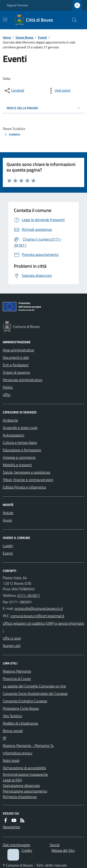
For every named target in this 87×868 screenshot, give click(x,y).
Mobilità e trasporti (17, 465)
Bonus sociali (13, 731)
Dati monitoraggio (16, 845)
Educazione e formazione (22, 450)
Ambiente (10, 420)
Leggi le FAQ (12, 780)
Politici (8, 387)
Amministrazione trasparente (25, 774)
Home (7, 37)
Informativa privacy (18, 753)
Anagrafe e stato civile (20, 428)
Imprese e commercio (19, 457)
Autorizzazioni (13, 435)
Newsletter (11, 827)
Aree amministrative (18, 350)
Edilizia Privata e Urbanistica (24, 487)
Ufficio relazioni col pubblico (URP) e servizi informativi (43, 627)
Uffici (7, 395)
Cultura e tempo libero (20, 442)
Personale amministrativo (23, 380)
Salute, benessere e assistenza (26, 472)
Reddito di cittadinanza (20, 723)
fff (5, 738)
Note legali (11, 760)
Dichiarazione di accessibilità (24, 768)
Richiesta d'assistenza (20, 797)
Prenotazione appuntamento (25, 791)
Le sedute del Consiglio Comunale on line (34, 686)
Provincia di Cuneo (17, 679)
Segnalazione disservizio (21, 785)
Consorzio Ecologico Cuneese (25, 701)
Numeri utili (12, 646)
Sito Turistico (12, 716)
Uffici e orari (12, 638)
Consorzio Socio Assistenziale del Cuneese (35, 693)
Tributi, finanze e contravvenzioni (28, 480)
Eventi (42, 37)
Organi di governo (16, 372)
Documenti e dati (16, 357)
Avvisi (7, 520)
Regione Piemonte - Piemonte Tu (28, 746)
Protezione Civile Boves (21, 708)
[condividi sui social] (14, 91)
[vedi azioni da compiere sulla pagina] (59, 91)
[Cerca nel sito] (73, 20)
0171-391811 (29, 595)
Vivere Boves (24, 37)
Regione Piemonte (18, 5)
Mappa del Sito (63, 850)
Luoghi (8, 546)
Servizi (55, 845)
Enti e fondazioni (16, 365)
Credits (27, 850)
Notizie (8, 513)
